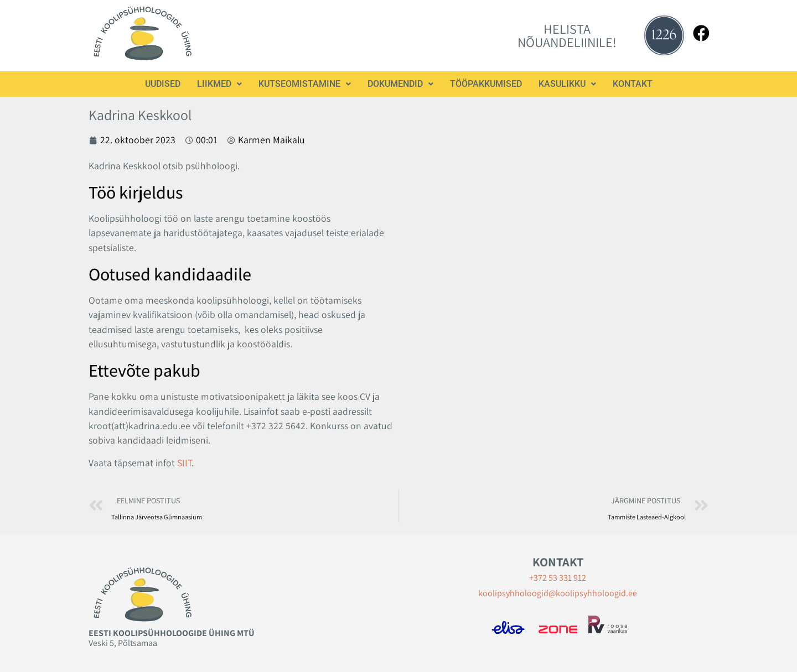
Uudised (163, 84)
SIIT (184, 463)
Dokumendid (400, 84)
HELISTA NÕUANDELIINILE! (567, 35)
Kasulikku (567, 84)
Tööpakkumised (486, 84)
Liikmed (219, 84)
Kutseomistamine (305, 84)
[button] (219, 84)
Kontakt (633, 84)
